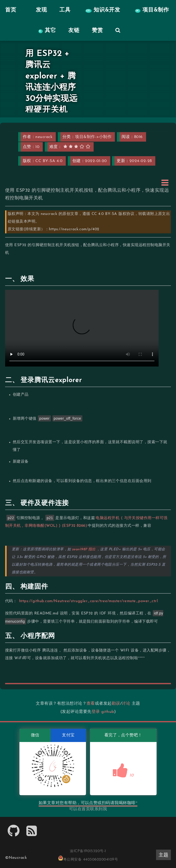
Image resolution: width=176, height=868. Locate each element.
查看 (91, 704)
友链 (74, 31)
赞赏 (97, 31)
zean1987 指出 (84, 549)
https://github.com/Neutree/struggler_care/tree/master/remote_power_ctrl (89, 601)
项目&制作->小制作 (93, 137)
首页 (86, 809)
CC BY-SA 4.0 (49, 161)
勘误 (116, 704)
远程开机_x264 (82, 328)
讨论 (126, 704)
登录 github (103, 712)
